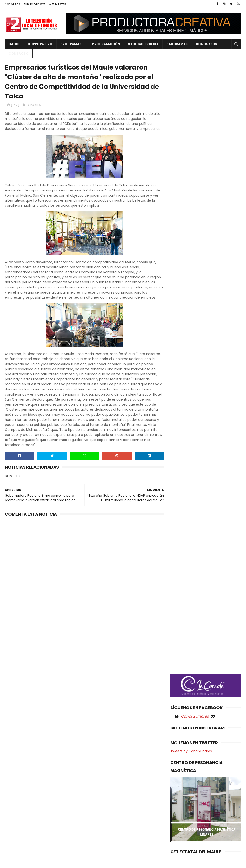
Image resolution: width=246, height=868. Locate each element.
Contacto (19, 54)
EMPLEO (14, 792)
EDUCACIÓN (17, 784)
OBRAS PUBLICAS (20, 809)
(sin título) (95, 760)
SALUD (13, 841)
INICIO (14, 44)
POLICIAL (15, 817)
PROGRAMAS (71, 44)
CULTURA (15, 768)
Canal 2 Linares (195, 260)
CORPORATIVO (40, 44)
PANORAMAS (177, 44)
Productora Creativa (134, 862)
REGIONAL (15, 833)
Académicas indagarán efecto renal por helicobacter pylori (131, 797)
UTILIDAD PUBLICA (143, 44)
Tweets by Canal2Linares (191, 295)
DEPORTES (34, 105)
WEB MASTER (58, 4)
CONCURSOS (207, 44)
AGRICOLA (16, 760)
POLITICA (15, 825)
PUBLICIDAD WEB (35, 4)
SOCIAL (14, 849)
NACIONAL (16, 801)
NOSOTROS (12, 4)
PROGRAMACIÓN (106, 44)
